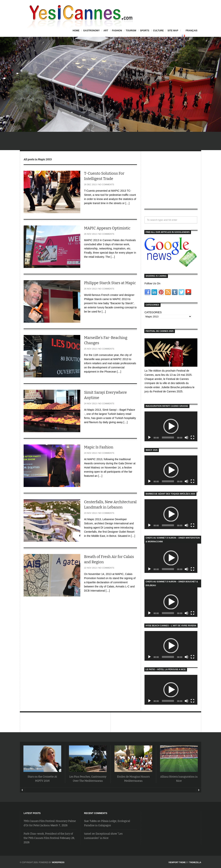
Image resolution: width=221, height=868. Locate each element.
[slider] (168, 437)
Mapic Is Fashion (99, 447)
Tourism (131, 31)
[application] (171, 426)
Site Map (173, 31)
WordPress (58, 862)
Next (199, 790)
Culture (158, 31)
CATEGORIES (153, 312)
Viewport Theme (177, 862)
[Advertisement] (171, 183)
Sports (145, 31)
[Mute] (186, 437)
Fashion (117, 31)
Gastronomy (91, 31)
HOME (76, 31)
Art (106, 31)
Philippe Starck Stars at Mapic (110, 283)
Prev (22, 790)
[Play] (149, 437)
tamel (88, 834)
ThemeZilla (195, 862)
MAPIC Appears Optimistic (107, 228)
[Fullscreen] (192, 437)
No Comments (106, 184)
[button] (171, 426)
